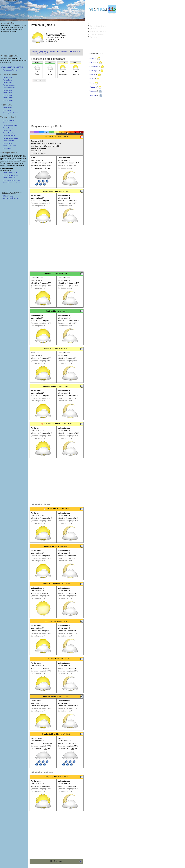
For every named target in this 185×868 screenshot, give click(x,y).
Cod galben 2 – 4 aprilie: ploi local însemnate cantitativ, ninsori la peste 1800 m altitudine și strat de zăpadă (56, 52)
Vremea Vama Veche (9, 146)
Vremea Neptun (8, 138)
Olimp (16, 138)
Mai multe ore (39, 81)
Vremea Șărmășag (9, 88)
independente (20, 166)
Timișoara (93, 95)
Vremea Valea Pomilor (10, 70)
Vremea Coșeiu (8, 77)
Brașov (92, 58)
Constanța (93, 71)
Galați (92, 79)
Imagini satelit (97, 34)
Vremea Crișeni (8, 95)
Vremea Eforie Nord (9, 133)
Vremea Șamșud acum (10, 173)
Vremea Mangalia (8, 141)
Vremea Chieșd (8, 82)
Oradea (92, 87)
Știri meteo (95, 29)
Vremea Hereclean (9, 85)
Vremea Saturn (7, 143)
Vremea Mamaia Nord (10, 125)
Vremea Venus (7, 148)
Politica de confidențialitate (10, 198)
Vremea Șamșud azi (9, 178)
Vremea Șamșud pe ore (10, 175)
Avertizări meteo (98, 32)
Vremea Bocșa (7, 80)
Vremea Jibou (7, 110)
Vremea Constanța (9, 120)
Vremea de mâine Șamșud (11, 180)
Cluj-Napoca (94, 67)
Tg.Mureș (93, 91)
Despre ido (5, 195)
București (93, 62)
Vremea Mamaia (8, 123)
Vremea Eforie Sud (9, 136)
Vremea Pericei (7, 90)
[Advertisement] (56, 103)
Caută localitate (98, 26)
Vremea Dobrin (7, 93)
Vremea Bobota (8, 100)
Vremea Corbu (7, 131)
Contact (94, 37)
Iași (91, 83)
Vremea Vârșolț (8, 98)
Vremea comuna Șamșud (12, 67)
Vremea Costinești (8, 128)
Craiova (92, 75)
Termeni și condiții (8, 197)
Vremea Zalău (7, 108)
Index (93, 23)
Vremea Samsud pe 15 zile (11, 183)
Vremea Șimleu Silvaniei (10, 113)
